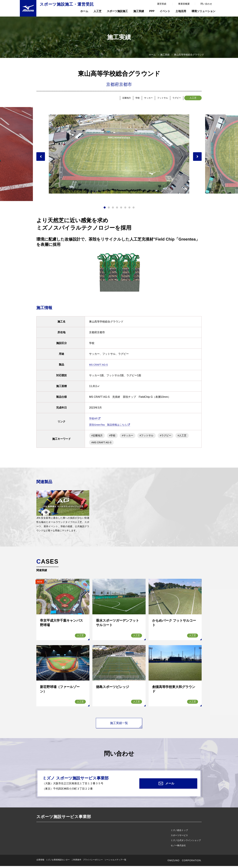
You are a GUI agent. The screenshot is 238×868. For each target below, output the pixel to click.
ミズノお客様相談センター (58, 862)
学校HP (95, 420)
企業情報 (40, 862)
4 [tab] (117, 209)
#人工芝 (96, 444)
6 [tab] (125, 209)
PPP (152, 11)
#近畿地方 (98, 437)
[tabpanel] (119, 156)
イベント (165, 11)
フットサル (155, 99)
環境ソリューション (203, 11)
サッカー (137, 99)
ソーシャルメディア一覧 (115, 862)
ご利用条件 (76, 862)
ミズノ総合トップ (179, 832)
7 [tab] (129, 209)
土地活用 (181, 11)
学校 (122, 99)
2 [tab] (109, 209)
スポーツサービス (179, 837)
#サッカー (131, 437)
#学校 (114, 437)
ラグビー (174, 99)
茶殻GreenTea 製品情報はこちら (111, 426)
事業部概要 (184, 4)
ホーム (84, 11)
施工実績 (139, 11)
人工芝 (98, 11)
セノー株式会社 (178, 847)
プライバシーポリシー (93, 862)
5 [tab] (121, 209)
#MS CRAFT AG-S (119, 444)
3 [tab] (113, 209)
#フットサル (152, 437)
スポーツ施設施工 (117, 11)
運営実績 (162, 4)
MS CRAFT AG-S (99, 366)
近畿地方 (107, 99)
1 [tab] (105, 209)
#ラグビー (173, 437)
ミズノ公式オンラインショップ (186, 842)
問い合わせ (206, 4)
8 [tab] (134, 209)
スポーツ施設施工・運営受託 (67, 4)
